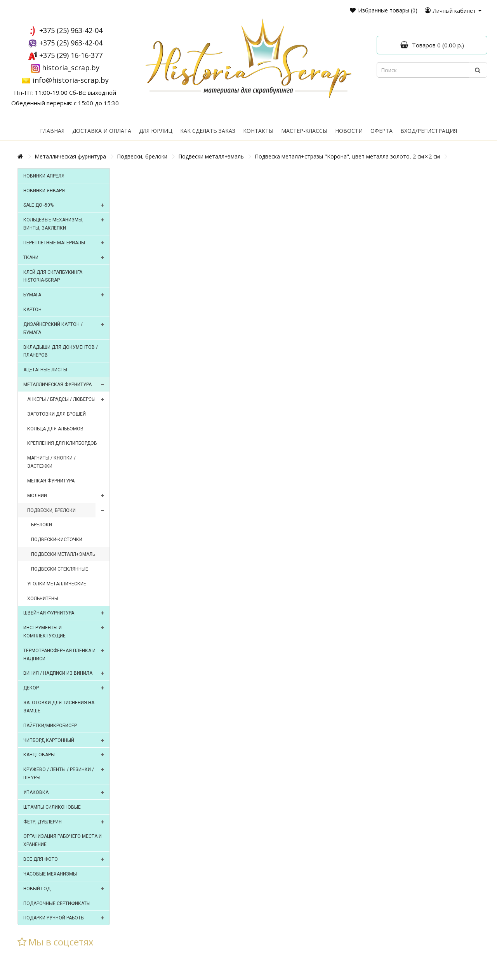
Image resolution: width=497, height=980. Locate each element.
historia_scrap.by (71, 68)
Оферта (381, 131)
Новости (349, 131)
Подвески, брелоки (142, 156)
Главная (52, 131)
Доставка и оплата (102, 131)
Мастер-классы (304, 131)
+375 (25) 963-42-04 (71, 30)
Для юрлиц (156, 131)
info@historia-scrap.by (71, 80)
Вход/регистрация (429, 131)
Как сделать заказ (208, 131)
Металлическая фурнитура (70, 156)
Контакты (258, 131)
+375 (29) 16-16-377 (71, 55)
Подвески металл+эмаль (211, 156)
